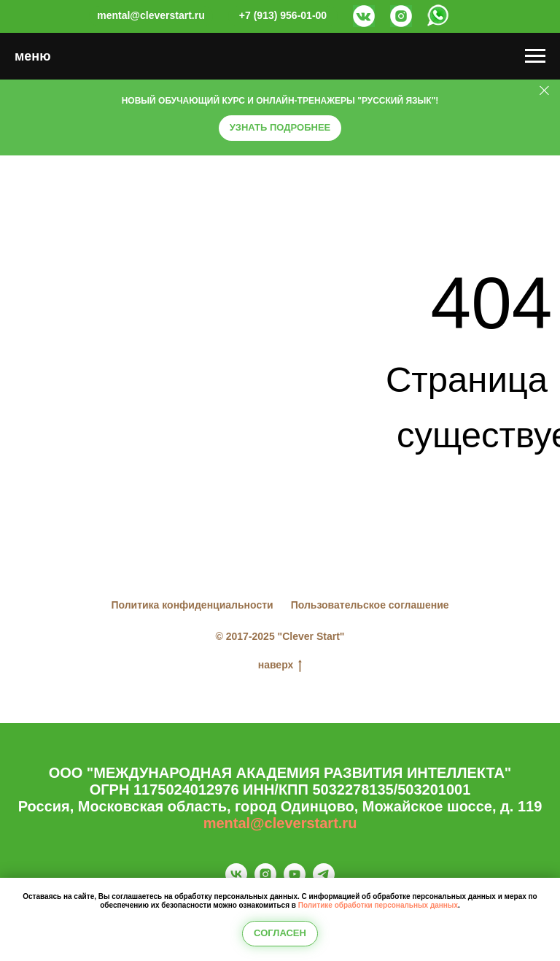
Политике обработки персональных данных (378, 905)
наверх (280, 665)
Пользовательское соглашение (370, 605)
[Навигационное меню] (535, 56)
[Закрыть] (544, 91)
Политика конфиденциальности (192, 605)
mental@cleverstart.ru (280, 823)
